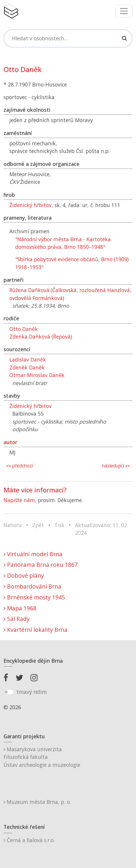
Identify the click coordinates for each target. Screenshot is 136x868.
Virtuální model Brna (33, 554)
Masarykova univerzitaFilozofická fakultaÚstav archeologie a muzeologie (42, 757)
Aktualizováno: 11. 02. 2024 (102, 529)
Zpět (38, 525)
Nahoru (13, 525)
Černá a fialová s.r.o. (29, 840)
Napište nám (19, 500)
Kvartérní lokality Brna (35, 630)
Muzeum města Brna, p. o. (37, 802)
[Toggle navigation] (124, 11)
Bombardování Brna (32, 586)
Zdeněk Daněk (27, 367)
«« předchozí (20, 466)
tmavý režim (32, 692)
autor (10, 442)
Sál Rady (17, 619)
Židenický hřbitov (30, 205)
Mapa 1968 (20, 608)
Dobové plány (24, 575)
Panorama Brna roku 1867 (41, 565)
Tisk (59, 525)
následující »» (116, 466)
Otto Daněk (24, 329)
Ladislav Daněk (28, 359)
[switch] (9, 692)
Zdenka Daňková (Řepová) (41, 336)
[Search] (68, 38)
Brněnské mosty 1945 (34, 597)
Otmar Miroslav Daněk (37, 375)
